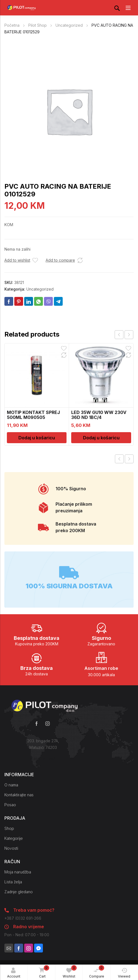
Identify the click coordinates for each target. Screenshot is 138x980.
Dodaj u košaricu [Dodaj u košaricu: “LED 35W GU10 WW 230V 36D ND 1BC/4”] (101, 438)
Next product (129, 459)
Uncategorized (69, 25)
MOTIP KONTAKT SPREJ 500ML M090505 (33, 415)
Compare (97, 972)
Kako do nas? (43, 758)
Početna (12, 25)
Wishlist (70, 972)
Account (14, 973)
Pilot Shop (38, 25)
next (129, 335)
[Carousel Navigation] (124, 335)
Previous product (119, 459)
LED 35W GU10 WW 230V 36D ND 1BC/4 (99, 415)
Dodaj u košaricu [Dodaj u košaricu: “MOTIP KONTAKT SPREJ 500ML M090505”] (37, 438)
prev (119, 335)
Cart (43, 972)
